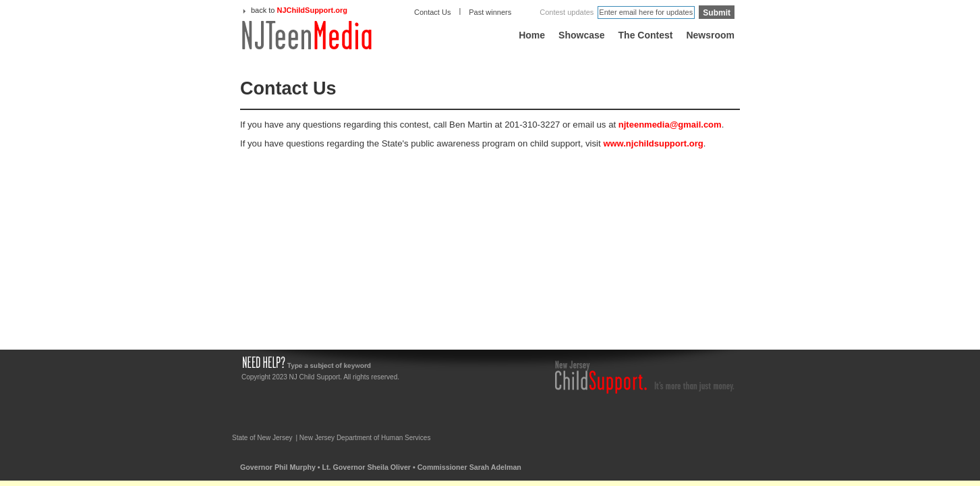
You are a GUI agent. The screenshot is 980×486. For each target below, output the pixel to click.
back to (299, 10)
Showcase (581, 35)
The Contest (646, 35)
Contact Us (432, 12)
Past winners (490, 12)
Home (532, 35)
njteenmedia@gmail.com (670, 125)
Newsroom (710, 35)
